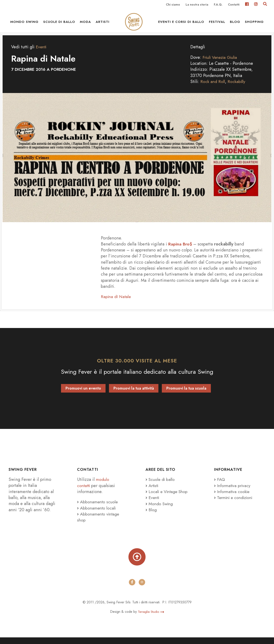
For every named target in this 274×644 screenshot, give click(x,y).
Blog (235, 24)
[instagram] (142, 589)
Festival (217, 24)
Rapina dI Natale (117, 302)
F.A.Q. (218, 5)
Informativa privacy (233, 491)
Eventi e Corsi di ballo (181, 24)
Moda (85, 24)
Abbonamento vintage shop (99, 523)
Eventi (42, 53)
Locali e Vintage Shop (169, 497)
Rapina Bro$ (181, 250)
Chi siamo (173, 5)
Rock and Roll (213, 87)
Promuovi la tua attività (134, 394)
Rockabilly (238, 87)
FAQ (220, 485)
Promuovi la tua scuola (186, 394)
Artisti (103, 24)
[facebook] (132, 589)
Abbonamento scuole (98, 508)
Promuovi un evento (83, 394)
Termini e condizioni (235, 503)
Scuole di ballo (59, 24)
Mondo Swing (24, 24)
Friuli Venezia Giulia (222, 63)
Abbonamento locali (97, 514)
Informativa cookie (233, 497)
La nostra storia (197, 5)
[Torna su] (137, 563)
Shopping (254, 24)
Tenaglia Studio (151, 618)
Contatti (234, 5)
